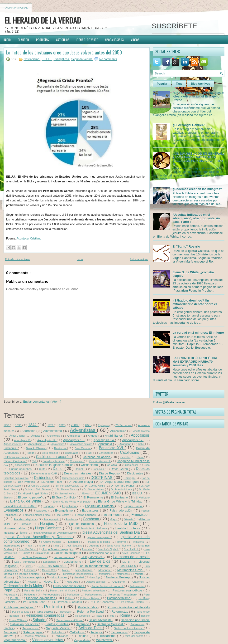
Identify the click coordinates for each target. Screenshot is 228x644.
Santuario (83, 624)
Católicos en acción (97, 457)
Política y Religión (91, 598)
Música (8, 577)
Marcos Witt (49, 570)
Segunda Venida (82, 59)
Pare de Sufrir (34, 590)
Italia (56, 545)
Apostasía (106, 444)
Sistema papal (33, 632)
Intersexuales (12, 545)
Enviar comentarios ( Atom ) (42, 402)
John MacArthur (28, 549)
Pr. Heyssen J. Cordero (68, 602)
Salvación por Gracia (135, 620)
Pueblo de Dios (21, 612)
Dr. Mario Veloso (94, 489)
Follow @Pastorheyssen (170, 402)
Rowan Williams (18, 620)
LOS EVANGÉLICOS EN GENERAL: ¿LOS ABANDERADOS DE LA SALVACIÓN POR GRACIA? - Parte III (198, 159)
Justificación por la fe (102, 553)
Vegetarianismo (15, 640)
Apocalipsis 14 (104, 440)
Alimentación (119, 431)
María (66, 570)
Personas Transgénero (123, 594)
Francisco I (140, 515)
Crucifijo (112, 465)
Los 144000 (128, 566)
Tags (179, 84)
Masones (104, 570)
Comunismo (77, 461)
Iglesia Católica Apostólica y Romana (38, 537)
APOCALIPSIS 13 (114, 40)
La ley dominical (92, 557)
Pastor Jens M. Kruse (63, 591)
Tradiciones (62, 636)
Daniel (59, 469)
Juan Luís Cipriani (108, 549)
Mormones (123, 574)
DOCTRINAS (102, 478)
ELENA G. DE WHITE (87, 40)
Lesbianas (50, 562)
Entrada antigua (139, 259)
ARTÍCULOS (63, 40)
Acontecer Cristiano (29, 239)
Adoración (29, 431)
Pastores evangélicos (128, 590)
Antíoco (93, 436)
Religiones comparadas (46, 615)
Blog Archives (200, 84)
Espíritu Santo (134, 506)
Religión (14, 616)
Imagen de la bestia (99, 542)
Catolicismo (130, 452)
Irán (30, 546)
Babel (142, 444)
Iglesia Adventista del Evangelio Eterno (55, 533)
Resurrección (83, 616)
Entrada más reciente (17, 259)
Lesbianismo (73, 562)
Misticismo (105, 574)
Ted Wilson (78, 632)
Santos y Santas (57, 624)
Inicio (80, 259)
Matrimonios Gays (131, 570)
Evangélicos (62, 59)
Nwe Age (73, 582)
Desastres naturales (78, 473)
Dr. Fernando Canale (68, 486)
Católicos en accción (54, 457)
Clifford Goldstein (15, 461)
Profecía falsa (88, 607)
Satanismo (137, 624)
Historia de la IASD (122, 524)
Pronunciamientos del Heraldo (129, 607)
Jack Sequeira (75, 546)
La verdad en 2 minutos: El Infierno (198, 333)
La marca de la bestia (131, 557)
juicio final (43, 553)
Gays (114, 519)
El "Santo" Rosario (186, 246)
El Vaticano (143, 497)
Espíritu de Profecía (100, 506)
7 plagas (104, 425)
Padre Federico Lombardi (108, 586)
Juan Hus (87, 549)
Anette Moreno (141, 431)
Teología (97, 632)
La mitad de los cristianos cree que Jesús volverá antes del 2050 (64, 52)
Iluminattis (74, 542)
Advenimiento (53, 431)
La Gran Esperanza (34, 557)
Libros (29, 566)
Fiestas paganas (86, 515)
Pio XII (15, 598)
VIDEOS (135, 40)
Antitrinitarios (114, 436)
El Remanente (94, 497)
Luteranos (30, 570)
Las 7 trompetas (25, 562)
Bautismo (61, 448)
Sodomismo (58, 632)
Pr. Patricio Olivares (133, 602)
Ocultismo (119, 582)
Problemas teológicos (19, 607)
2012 (62, 425)
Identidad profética (128, 528)
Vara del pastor (135, 636)
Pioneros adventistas (41, 598)
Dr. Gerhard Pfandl (123, 485)
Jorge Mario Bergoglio (58, 549)
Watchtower (105, 640)
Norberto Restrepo (119, 577)
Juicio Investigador (69, 553)
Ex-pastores (91, 510)
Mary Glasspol (84, 570)
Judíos (27, 553)
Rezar (100, 616)
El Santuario (120, 497)
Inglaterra (139, 542)
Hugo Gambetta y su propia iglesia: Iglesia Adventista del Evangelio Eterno (198, 96)
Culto (43, 469)
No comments (108, 59)
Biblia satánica (50, 453)
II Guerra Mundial (51, 542)
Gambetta (92, 519)
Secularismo (31, 628)
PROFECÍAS (43, 40)
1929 (51, 425)
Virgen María (82, 640)
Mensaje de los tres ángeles (22, 574)
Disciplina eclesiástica (16, 478)
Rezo (112, 616)
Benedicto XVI (112, 448)
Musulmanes (60, 577)
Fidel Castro (63, 515)
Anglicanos (74, 436)
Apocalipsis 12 (47, 440)
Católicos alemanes (16, 457)
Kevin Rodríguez (131, 553)
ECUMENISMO (109, 493)
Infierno (122, 542)
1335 (19, 425)
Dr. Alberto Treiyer (81, 482)
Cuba (147, 465)
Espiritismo (70, 506)
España (49, 506)
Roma (126, 615)
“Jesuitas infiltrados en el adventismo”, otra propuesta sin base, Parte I (196, 218)
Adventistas (83, 430)
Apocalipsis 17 (133, 440)
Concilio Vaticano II (100, 461)
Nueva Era (52, 582)
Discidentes (135, 473)
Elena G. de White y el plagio (72, 501)
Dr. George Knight (95, 486)
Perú (147, 594)
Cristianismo (32, 59)
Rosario (145, 616)
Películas (30, 594)
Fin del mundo (113, 515)
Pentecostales (52, 594)
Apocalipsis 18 (13, 444)
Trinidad (83, 636)
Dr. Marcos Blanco (68, 490)
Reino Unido (143, 612)
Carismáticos (106, 453)
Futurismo (71, 520)
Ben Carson (83, 448)
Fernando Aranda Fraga (37, 515)
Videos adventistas (48, 640)
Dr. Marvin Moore (122, 489)
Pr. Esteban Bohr (34, 602)
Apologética (58, 444)
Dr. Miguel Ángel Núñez (33, 493)
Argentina (126, 444)
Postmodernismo (119, 598)
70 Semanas (124, 425)
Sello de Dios (91, 628)
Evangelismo (65, 510)
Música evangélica (32, 577)
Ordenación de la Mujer (23, 586)
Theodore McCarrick (35, 636)
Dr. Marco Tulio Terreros (38, 490)
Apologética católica (82, 444)
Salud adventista (101, 620)
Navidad (79, 577)
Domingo (130, 478)
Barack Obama (36, 448)
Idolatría (9, 533)
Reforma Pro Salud (91, 612)
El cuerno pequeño (32, 497)
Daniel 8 (81, 469)
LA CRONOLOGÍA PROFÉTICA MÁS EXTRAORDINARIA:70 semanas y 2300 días (195, 362)
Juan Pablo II (131, 549)
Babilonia (11, 448)
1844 (33, 425)
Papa (9, 590)
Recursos (66, 612)
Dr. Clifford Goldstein (39, 486)
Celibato (125, 457)
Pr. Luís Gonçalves (102, 602)
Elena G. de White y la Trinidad (121, 501)
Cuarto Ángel (131, 465)
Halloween (26, 524)
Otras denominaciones (69, 586)
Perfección (73, 595)
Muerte (140, 574)
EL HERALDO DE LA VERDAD (43, 20)
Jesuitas (95, 545)
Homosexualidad (16, 528)
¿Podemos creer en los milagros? (197, 189)
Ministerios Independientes (78, 574)
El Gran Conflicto (64, 497)
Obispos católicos (96, 582)
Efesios (8, 498)
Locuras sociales (53, 566)
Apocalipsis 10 (23, 440)
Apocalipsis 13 (74, 440)
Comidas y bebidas (54, 461)
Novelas (33, 582)
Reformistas (120, 612)
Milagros (51, 574)
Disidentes (43, 478)
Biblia (31, 453)
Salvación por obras (24, 624)
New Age (96, 578)
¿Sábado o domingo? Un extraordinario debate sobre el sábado (195, 304)
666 (88, 425)
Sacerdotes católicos (70, 620)
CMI (34, 461)
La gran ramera (64, 557)
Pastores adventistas (94, 591)
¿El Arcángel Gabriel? (188, 125)
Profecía (54, 607)
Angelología (54, 436)
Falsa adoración (122, 510)
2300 (75, 425)
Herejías (48, 524)
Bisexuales (72, 453)
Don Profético (27, 482)
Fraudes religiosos (26, 519)
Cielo (140, 457)
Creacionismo (23, 465)
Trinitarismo (108, 636)
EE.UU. (47, 59)
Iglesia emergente (99, 537)
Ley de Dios (101, 561)
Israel (43, 545)
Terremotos (119, 632)
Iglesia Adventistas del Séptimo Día (111, 532)
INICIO (7, 40)
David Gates (120, 469)
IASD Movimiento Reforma (91, 528)
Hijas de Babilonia (82, 524)
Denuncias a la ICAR (45, 473)
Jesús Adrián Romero (119, 546)
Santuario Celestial (110, 624)
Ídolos (24, 533)
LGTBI (127, 562)
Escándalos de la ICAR (20, 506)
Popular (162, 84)
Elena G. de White (26, 501)
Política (70, 598)
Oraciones (139, 582)
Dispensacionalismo (74, 478)
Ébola (86, 494)
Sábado (39, 620)
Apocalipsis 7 (37, 444)
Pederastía (11, 594)
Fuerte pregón (52, 520)
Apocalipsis (140, 435)
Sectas (9, 628)
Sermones (10, 632)
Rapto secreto (45, 612)
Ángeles (36, 436)
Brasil (90, 453)
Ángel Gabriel (18, 436)
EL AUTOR (23, 40)
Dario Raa (99, 469)
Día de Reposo (110, 473)
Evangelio (42, 511)
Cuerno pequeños (21, 469)
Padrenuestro (137, 586)
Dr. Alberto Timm (52, 482)
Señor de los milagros (129, 628)
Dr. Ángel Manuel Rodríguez (120, 482)
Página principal (16, 8)
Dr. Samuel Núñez (66, 494)
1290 (7, 425)
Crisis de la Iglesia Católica (55, 465)
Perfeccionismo (94, 595)
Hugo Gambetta (49, 528)
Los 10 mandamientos (95, 566)
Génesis (129, 520)
